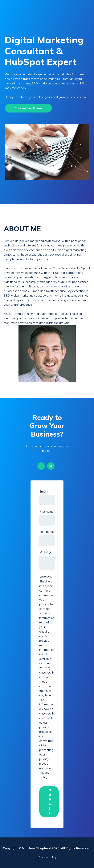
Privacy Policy (47, 857)
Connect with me (28, 108)
